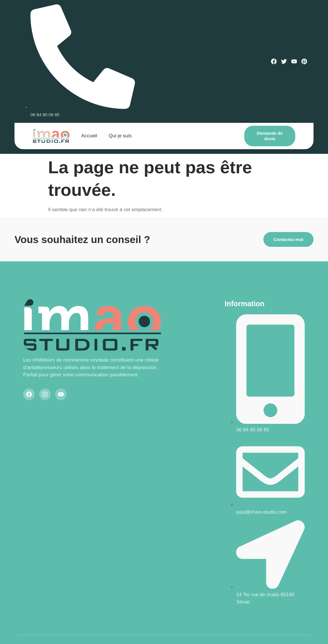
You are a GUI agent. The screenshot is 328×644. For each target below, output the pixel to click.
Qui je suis (120, 136)
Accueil (89, 136)
